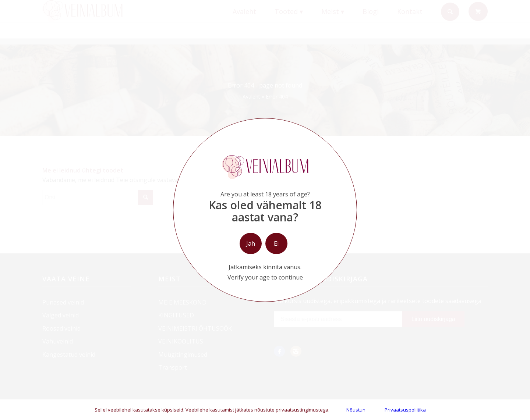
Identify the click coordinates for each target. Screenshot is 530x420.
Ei (276, 243)
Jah (251, 243)
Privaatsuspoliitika (405, 410)
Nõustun (356, 410)
